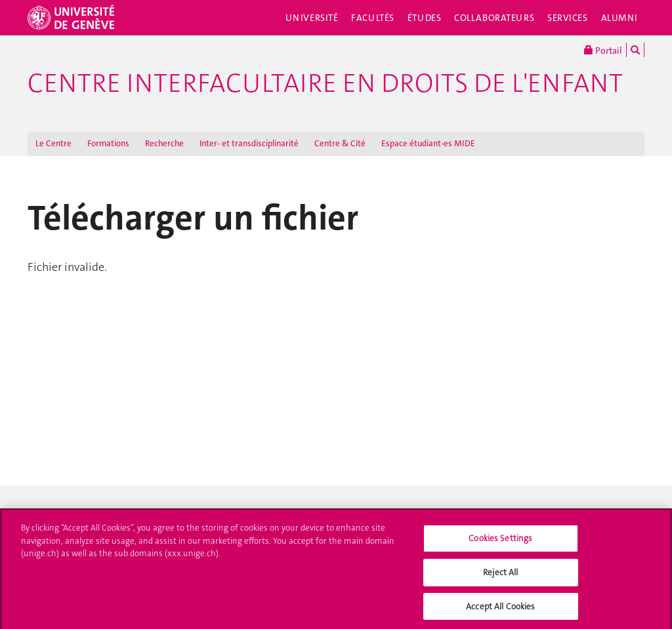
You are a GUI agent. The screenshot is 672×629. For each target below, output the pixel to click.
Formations (108, 143)
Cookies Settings (500, 542)
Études (424, 18)
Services (568, 18)
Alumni (619, 18)
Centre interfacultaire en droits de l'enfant (325, 83)
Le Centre (53, 143)
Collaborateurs (494, 18)
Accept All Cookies (500, 610)
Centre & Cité (340, 143)
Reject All (500, 576)
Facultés (373, 18)
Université (312, 18)
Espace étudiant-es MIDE (428, 143)
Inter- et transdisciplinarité (249, 143)
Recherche (164, 143)
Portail (603, 50)
